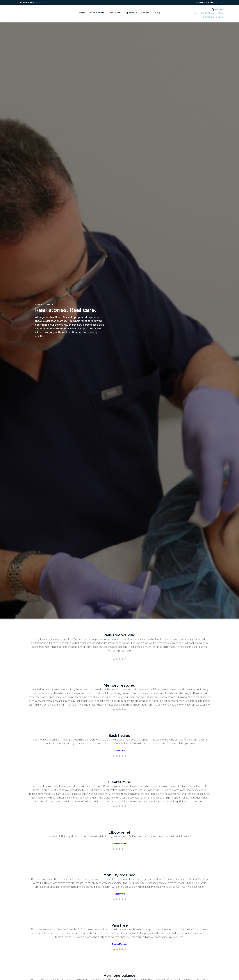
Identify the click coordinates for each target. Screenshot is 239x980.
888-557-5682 (42, 2)
